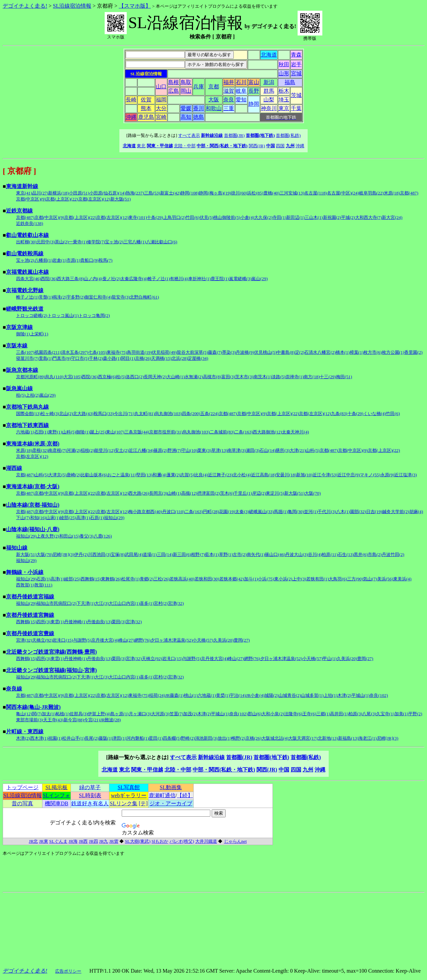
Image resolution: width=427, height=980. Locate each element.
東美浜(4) (402, 579)
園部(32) (358, 512)
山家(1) (53, 518)
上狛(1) (331, 695)
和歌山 (214, 108)
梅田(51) (344, 377)
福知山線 (17, 548)
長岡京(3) (158, 493)
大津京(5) (57, 475)
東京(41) (24, 193)
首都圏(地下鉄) (260, 135)
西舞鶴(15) (91, 579)
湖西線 (14, 468)
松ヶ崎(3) (50, 414)
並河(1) (311, 512)
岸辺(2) (259, 493)
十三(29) (328, 377)
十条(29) (155, 217)
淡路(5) (279, 377)
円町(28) (211, 512)
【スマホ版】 (135, 6)
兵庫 (199, 87)
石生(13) (346, 554)
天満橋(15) (161, 358)
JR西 (83, 841)
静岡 (254, 104)
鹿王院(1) (220, 279)
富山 (254, 82)
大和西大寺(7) (369, 217)
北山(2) (66, 414)
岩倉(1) (60, 260)
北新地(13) (328, 738)
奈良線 (14, 689)
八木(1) (343, 512)
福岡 (161, 100)
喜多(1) (147, 603)
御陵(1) (23, 334)
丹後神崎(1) (76, 622)
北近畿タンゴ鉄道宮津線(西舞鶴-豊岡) (51, 652)
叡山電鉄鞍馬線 (25, 254)
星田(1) (156, 738)
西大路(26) (139, 493)
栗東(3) (204, 450)
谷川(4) (315, 554)
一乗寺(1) (78, 242)
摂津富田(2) (209, 493)
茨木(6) (227, 493)
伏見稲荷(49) (164, 352)
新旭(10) (304, 475)
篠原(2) (161, 450)
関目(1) (128, 358)
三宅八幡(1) (135, 242)
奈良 (229, 100)
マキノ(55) (370, 475)
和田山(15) (69, 536)
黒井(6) (361, 554)
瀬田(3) (253, 450)
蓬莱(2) (174, 475)
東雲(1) (58, 622)
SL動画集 (171, 787)
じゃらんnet (235, 841)
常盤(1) (46, 297)
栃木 (284, 91)
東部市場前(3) (30, 720)
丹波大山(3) (297, 554)
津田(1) (119, 738)
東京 (284, 108)
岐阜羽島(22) (371, 193)
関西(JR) (257, 146)
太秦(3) (242, 512)
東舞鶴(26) (111, 579)
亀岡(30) (296, 512)
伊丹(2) (81, 554)
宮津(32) (176, 603)
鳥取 (186, 82)
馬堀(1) (281, 512)
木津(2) (344, 695)
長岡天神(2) (155, 377)
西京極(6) (107, 377)
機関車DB (57, 803)
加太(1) (49, 714)
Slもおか (160, 841)
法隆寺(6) (293, 714)
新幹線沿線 (212, 135)
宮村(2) (161, 603)
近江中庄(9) (349, 475)
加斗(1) (251, 579)
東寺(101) (138, 217)
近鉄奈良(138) (30, 223)
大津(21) (298, 450)
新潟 (269, 82)
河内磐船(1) (138, 738)
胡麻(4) (416, 512)
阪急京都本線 (22, 370)
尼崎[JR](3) (63, 554)
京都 (214, 87)
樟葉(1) (357, 352)
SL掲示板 (57, 787)
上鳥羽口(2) (175, 217)
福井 (229, 82)
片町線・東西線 (25, 731)
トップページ (22, 787)
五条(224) (209, 414)
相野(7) (198, 554)
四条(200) (191, 414)
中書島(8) (286, 352)
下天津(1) (86, 603)
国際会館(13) (28, 414)
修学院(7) (96, 242)
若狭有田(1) (318, 579)
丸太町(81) (145, 414)
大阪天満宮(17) (303, 738)
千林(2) (96, 358)
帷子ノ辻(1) (159, 279)
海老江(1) (368, 738)
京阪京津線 (19, 327)
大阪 (214, 100)
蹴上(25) (98, 432)
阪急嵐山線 (19, 388)
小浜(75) (266, 579)
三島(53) (152, 193)
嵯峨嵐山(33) (261, 512)
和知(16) (38, 518)
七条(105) (97, 352)
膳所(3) (283, 450)
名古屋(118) (315, 193)
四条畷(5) (172, 738)
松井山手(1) (74, 738)
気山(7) (370, 579)
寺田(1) (280, 217)
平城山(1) (361, 695)
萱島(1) (46, 358)
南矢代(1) (256, 554)
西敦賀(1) (25, 585)
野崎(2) (188, 738)
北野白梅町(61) (144, 297)
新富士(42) (170, 193)
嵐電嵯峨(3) (240, 279)
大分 (161, 108)
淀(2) (300, 352)
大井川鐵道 (206, 841)
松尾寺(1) (131, 579)
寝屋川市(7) (27, 358)
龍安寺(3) (121, 297)
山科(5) (69, 432)
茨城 (296, 95)
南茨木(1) (263, 377)
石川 (241, 82)
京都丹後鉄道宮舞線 (30, 615)
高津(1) (83, 518)
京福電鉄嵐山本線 (27, 272)
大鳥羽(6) (338, 579)
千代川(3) (327, 512)
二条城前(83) (222, 432)
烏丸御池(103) (168, 414)
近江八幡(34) (141, 450)
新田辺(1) (295, 217)
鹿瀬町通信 (162, 795)
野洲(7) (175, 450)
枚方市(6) (373, 352)
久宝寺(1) (385, 714)
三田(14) (165, 554)
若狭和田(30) (207, 579)
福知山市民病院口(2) (57, 603)
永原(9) (388, 475)
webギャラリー (129, 795)
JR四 (93, 841)
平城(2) (348, 217)
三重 (229, 108)
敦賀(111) (43, 585)
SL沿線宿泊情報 (72, 6)
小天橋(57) (203, 640)
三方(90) (355, 579)
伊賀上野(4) (99, 714)
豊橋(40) (272, 193)
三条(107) (25, 352)
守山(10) (189, 450)
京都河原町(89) (31, 377)
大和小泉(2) (273, 714)
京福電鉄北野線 (25, 290)
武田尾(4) (134, 554)
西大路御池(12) (267, 432)
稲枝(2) (88, 450)
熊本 (146, 108)
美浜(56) (385, 579)
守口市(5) (80, 358)
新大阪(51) (121, 199)
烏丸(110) (54, 377)
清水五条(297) (75, 352)
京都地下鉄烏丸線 (27, 407)
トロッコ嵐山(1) (63, 315)
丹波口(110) (173, 512)
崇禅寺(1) (295, 377)
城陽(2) (272, 695)
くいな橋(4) (375, 414)
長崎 (131, 100)
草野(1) (226, 554)
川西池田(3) (99, 554)
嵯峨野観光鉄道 (25, 309)
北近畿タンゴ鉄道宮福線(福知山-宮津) (51, 670)
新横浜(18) (58, 193)
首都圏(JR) (234, 135)
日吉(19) (374, 512)
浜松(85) (255, 193)
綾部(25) (68, 518)
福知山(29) (114, 518)
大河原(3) (160, 714)
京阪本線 (17, 346)
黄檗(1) (223, 695)
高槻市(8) (212, 377)
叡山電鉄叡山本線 (27, 235)
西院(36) (49, 279)
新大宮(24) (392, 217)
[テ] (143, 803)
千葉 (296, 108)
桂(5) (121, 377)
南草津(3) (237, 450)
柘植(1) (63, 714)
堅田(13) (144, 475)
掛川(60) (239, 193)
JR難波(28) (110, 720)
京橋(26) (143, 358)
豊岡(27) (242, 640)
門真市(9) (62, 358)
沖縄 (131, 117)
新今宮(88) (74, 720)
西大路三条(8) (70, 279)
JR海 (73, 841)
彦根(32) (40, 450)
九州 (290, 146)
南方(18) (312, 377)
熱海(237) (135, 193)
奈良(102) (379, 695)
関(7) (37, 714)
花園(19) (227, 512)
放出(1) (225, 738)
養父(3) (87, 536)
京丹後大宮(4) (105, 640)
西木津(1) (39, 738)
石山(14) (268, 450)
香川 (199, 108)
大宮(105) (73, 377)
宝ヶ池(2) (114, 242)
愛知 (241, 100)
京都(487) (409, 193)
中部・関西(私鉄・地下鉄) (222, 146)
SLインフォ (57, 795)
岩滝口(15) (63, 640)
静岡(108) (190, 193)
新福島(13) (348, 738)
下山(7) (23, 518)
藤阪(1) (106, 738)
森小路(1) (112, 358)
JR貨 (114, 841)
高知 (186, 117)
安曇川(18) (286, 475)
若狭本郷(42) (232, 579)
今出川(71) (124, 414)
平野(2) (415, 714)
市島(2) (375, 554)
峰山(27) (126, 640)
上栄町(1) (39, 334)
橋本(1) (343, 352)
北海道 (269, 55)
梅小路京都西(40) (145, 512)
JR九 (103, 841)
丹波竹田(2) (393, 554)
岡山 (186, 91)
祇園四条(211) (48, 352)
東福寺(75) (117, 352)
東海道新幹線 (22, 186)
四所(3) (43, 622)
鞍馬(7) (106, 260)
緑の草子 (90, 787)
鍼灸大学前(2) (396, 512)
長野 (254, 91)
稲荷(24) (157, 695)
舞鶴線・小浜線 (25, 572)
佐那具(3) (79, 714)
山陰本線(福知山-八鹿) (33, 529)
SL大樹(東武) (137, 841)
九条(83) (339, 414)
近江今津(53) (325, 475)
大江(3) (102, 603)
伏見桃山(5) (265, 352)
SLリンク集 (124, 803)
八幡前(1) (44, 260)
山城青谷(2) (290, 695)
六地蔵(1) (25, 432)
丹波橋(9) (245, 352)
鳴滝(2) (60, 297)
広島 (174, 91)
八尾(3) (369, 714)
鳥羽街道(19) (139, 352)
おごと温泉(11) (122, 475)
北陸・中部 (185, 146)
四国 (280, 146)
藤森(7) (215, 352)
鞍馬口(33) (104, 414)
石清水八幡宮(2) (320, 352)
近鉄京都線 (19, 211)
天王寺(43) (53, 720)
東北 (141, 146)
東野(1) (55, 432)
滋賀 (229, 91)
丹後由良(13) (99, 622)
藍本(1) (212, 554)
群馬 (269, 91)
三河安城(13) (292, 193)
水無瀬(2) (194, 377)
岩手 (296, 64)
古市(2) (240, 554)
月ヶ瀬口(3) (140, 714)
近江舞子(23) (220, 475)
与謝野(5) (82, 640)
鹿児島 (146, 117)
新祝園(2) (332, 217)
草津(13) (219, 450)
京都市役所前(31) (166, 432)
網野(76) (142, 640)
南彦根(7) (57, 450)
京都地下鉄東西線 (27, 425)
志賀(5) (187, 475)
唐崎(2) (74, 475)
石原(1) (97, 518)
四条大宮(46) (28, 279)
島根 (174, 82)
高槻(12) (189, 493)
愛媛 (186, 108)
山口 (161, 87)
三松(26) (162, 579)
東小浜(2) (283, 579)
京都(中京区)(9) (31, 199)
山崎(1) (174, 493)
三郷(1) (323, 714)
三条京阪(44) (137, 432)
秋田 (284, 64)
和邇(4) (159, 475)
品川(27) (40, 193)
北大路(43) (83, 414)
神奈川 (269, 108)
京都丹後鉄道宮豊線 (30, 633)
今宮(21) (92, 720)
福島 (290, 82)
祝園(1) (55, 738)
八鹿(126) (103, 536)
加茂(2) (190, 714)
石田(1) (41, 432)
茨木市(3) (244, 377)
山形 (284, 73)
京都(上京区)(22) (62, 199)
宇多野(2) (76, 297)
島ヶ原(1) (120, 714)
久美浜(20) (224, 640)
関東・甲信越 (160, 146)
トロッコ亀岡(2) (94, 315)
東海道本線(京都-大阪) (33, 486)
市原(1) (74, 260)
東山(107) (115, 432)
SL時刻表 (90, 795)
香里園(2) (413, 352)
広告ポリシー (68, 971)
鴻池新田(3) (206, 738)
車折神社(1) (200, 279)
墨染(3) (229, 352)
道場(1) (150, 554)
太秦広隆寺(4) (134, 279)
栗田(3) (119, 622)
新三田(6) (182, 554)
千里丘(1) (243, 493)
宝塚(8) (118, 554)
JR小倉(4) (255, 695)
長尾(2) (92, 738)
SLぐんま (58, 841)
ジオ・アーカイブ (171, 803)
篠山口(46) (275, 554)
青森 (296, 55)
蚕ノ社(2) (112, 279)
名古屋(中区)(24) (343, 193)
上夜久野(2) (48, 536)
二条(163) (244, 432)
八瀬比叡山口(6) (162, 242)
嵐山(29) (259, 279)
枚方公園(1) (393, 352)
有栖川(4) (179, 279)
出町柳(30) (26, 242)
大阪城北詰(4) (275, 738)
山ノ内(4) (93, 279)
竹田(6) (193, 217)
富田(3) (228, 377)
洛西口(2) (135, 377)
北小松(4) (242, 475)
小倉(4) (247, 217)
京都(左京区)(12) (94, 199)
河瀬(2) (74, 450)
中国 (271, 146)
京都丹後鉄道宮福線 (30, 597)
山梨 (269, 100)
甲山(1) (330, 659)
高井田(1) (339, 714)
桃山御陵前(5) (227, 217)
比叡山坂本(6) (94, 475)
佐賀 (146, 100)
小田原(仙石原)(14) (108, 193)
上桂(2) (33, 395)
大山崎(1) (176, 377)
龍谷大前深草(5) (193, 352)
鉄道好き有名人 (90, 803)
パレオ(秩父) (182, 841)
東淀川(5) (275, 493)
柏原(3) (355, 714)
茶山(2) (62, 242)
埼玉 (284, 100)
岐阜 (241, 91)
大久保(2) (263, 217)
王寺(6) (309, 714)
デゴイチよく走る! (25, 6)
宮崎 (161, 117)
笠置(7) (177, 714)
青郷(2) (147, 579)
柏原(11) (330, 554)
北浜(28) (180, 358)
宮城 (296, 73)
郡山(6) (255, 714)
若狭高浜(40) (182, 579)
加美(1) (402, 714)
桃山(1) (191, 695)
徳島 (199, 117)
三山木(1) (314, 217)
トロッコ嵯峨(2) (32, 315)
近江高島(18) (263, 475)
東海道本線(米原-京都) (33, 444)
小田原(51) (79, 193)
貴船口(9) (89, 260)
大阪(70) (313, 493)
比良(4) (201, 475)
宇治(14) (238, 695)
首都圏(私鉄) (288, 135)
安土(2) (122, 450)
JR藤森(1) (175, 695)
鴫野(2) (238, 738)
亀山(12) (24, 714)
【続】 (185, 795)
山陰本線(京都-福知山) (33, 505)
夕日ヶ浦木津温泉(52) (172, 640)
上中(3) (299, 579)
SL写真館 (129, 787)
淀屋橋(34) (198, 358)
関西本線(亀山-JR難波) (33, 707)
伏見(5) (207, 217)
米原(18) (392, 193)
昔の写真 (22, 803)
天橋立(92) (42, 640)
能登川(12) (104, 450)
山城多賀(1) (312, 695)
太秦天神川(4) (295, 432)
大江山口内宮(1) (124, 603)
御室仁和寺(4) (98, 297)
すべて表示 (189, 135)
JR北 (33, 841)
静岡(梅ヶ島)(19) (215, 193)
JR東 (44, 841)
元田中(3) (46, 242)
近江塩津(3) (406, 475)
